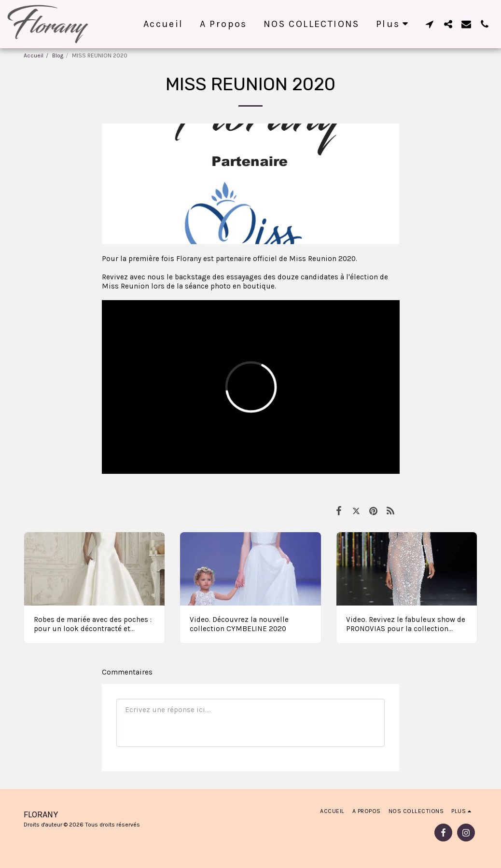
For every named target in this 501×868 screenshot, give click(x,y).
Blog (58, 55)
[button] (430, 24)
